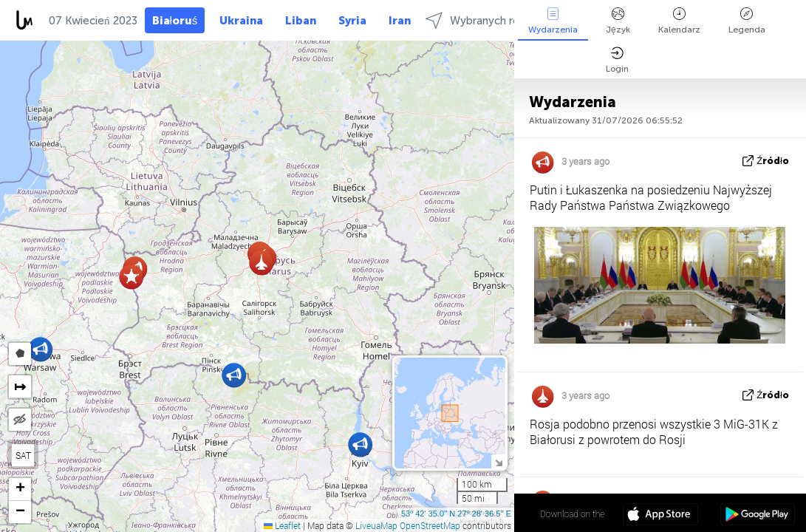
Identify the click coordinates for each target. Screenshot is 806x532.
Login (617, 60)
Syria (352, 21)
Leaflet (282, 525)
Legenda (747, 21)
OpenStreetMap (430, 525)
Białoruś (175, 21)
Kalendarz (679, 21)
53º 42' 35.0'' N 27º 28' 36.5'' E (456, 514)
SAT (23, 455)
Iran (400, 21)
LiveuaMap (376, 525)
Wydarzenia (553, 21)
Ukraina (241, 21)
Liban (301, 21)
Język (618, 21)
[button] (131, 277)
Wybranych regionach (492, 20)
